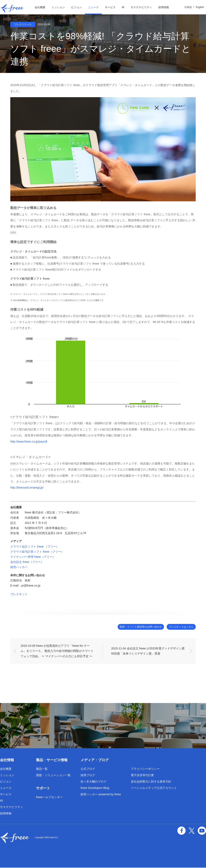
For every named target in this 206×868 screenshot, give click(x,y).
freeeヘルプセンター (49, 798)
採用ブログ (88, 776)
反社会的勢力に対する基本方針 (151, 782)
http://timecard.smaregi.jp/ (27, 488)
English (200, 7)
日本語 (188, 7)
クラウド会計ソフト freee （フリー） (35, 546)
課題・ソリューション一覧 (53, 776)
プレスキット (19, 594)
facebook (183, 830)
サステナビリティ (141, 7)
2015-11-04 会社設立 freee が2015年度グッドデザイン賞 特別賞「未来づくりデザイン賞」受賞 (150, 651)
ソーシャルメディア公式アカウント (154, 788)
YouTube (202, 830)
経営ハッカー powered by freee (101, 795)
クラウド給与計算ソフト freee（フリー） (37, 552)
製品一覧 (42, 769)
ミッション (58, 7)
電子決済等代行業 (142, 776)
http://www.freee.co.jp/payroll (29, 441)
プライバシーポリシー (145, 769)
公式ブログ (88, 769)
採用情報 (164, 7)
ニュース (93, 7)
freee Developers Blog (95, 788)
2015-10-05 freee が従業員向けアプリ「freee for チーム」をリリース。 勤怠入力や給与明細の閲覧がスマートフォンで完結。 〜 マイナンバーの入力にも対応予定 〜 (57, 651)
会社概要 (40, 7)
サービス (110, 7)
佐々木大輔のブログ (94, 782)
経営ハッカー (19, 567)
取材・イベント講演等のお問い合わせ (131, 627)
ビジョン (76, 7)
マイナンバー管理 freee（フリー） (33, 557)
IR (123, 7)
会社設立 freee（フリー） (27, 562)
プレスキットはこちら (178, 627)
